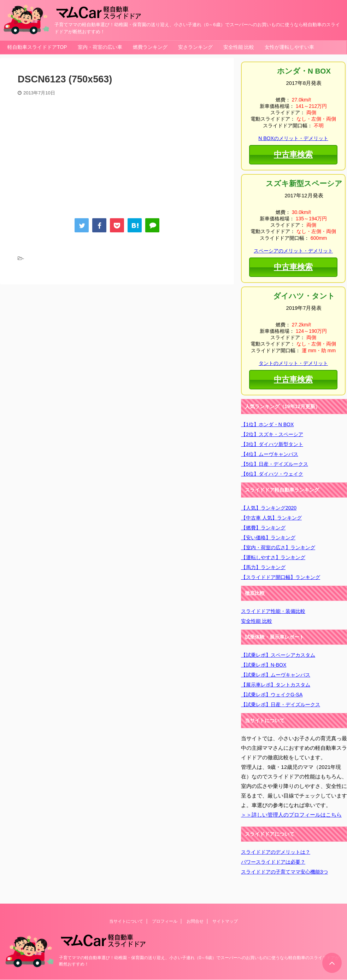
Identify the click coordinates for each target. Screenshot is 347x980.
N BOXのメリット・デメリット (293, 138)
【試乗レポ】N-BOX (264, 665)
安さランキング (195, 47)
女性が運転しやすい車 (289, 47)
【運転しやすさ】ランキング (273, 557)
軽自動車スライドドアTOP (37, 47)
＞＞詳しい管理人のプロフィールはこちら (291, 815)
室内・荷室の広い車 (100, 47)
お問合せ (195, 921)
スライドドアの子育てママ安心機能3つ (284, 872)
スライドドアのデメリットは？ (276, 852)
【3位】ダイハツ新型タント (272, 444)
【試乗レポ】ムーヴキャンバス (276, 675)
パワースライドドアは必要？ (273, 862)
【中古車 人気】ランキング (271, 518)
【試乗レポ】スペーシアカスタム (278, 655)
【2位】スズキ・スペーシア (272, 434)
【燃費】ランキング (263, 528)
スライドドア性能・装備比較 (273, 611)
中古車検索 (293, 154)
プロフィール (165, 921)
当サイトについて (126, 921)
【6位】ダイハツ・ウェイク (272, 474)
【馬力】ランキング (263, 567)
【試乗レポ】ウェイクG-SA (272, 695)
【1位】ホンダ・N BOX (267, 424)
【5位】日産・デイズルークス (275, 464)
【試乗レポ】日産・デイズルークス (281, 704)
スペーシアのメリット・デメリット (293, 251)
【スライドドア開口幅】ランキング (281, 577)
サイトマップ (225, 921)
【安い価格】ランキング (268, 538)
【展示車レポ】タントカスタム (276, 685)
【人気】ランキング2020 (269, 508)
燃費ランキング (150, 47)
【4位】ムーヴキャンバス (270, 454)
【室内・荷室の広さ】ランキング (278, 547)
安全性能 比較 (239, 47)
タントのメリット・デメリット (293, 363)
